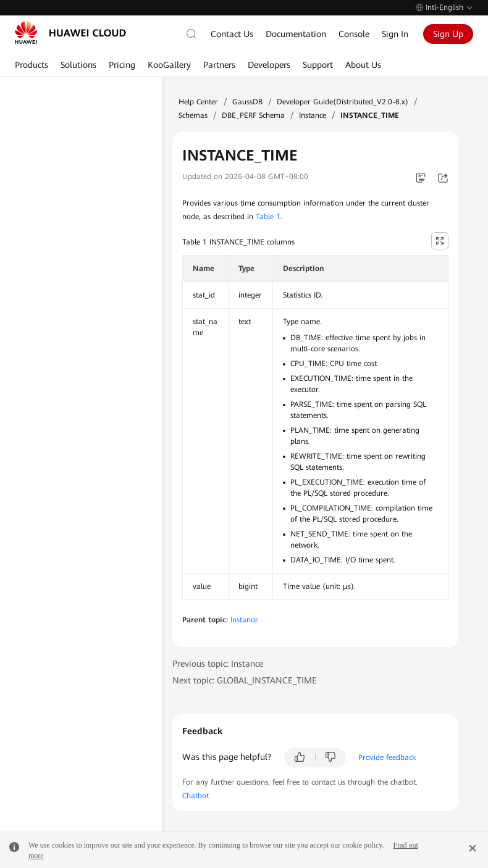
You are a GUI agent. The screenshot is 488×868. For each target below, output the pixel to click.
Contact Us (232, 34)
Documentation (296, 34)
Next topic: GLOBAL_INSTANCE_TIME (245, 680)
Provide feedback (387, 757)
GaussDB (247, 102)
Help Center (198, 102)
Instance (313, 115)
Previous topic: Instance (218, 664)
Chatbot (196, 796)
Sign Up (448, 34)
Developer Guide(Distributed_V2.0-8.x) (343, 102)
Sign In (395, 34)
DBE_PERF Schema (253, 115)
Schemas (193, 115)
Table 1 (268, 217)
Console (354, 34)
